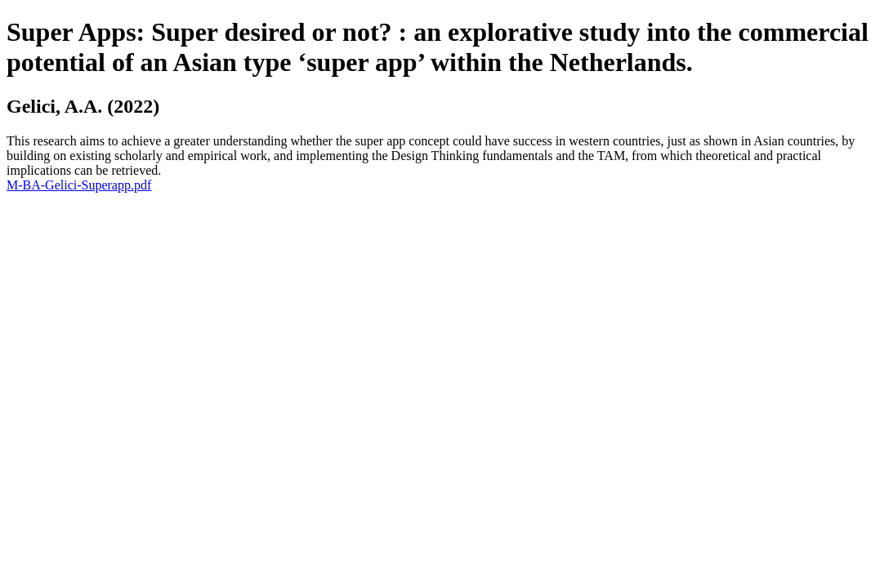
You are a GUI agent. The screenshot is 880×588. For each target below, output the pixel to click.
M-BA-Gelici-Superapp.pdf (79, 185)
